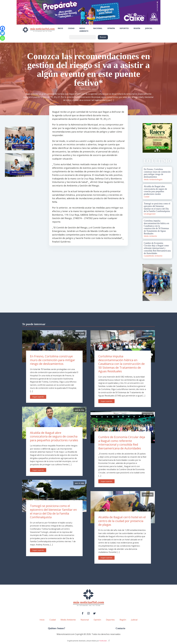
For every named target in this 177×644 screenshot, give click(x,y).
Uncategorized (150, 214)
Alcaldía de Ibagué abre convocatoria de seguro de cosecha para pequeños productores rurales (54, 436)
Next (169, 138)
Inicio (60, 28)
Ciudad (71, 28)
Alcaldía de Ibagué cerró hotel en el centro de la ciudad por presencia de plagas (122, 521)
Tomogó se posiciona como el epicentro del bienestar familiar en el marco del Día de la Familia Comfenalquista (53, 511)
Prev (146, 138)
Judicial (149, 28)
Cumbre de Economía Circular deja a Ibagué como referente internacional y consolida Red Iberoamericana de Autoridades (122, 443)
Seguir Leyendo (38, 397)
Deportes (124, 28)
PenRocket (103, 641)
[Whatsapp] (2, 38)
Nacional (98, 28)
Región (137, 28)
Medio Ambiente (84, 30)
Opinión (111, 28)
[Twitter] (2, 33)
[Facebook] (2, 28)
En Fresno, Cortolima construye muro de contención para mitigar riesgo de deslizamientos (53, 360)
